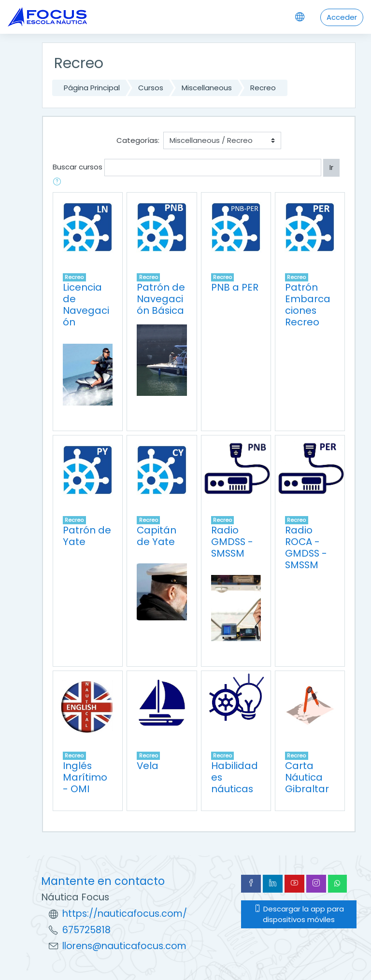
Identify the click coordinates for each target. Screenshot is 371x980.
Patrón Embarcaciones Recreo (308, 305)
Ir (331, 167)
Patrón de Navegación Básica (161, 299)
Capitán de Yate (157, 536)
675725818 (86, 930)
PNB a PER (235, 287)
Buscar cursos (78, 167)
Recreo (263, 88)
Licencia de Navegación (86, 305)
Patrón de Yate (87, 536)
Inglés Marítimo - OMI (85, 777)
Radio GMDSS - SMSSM (232, 542)
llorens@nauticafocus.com (124, 946)
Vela (148, 766)
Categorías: (138, 140)
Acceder (342, 17)
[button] (59, 182)
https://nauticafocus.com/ (125, 914)
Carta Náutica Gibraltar (307, 777)
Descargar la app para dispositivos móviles (299, 914)
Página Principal (92, 88)
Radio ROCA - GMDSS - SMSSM (306, 547)
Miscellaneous (207, 88)
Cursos (151, 88)
